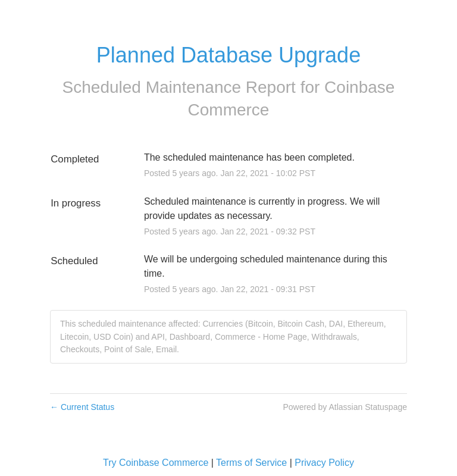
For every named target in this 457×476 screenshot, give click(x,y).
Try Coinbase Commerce (156, 463)
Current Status (82, 407)
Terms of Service (251, 463)
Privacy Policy (324, 463)
